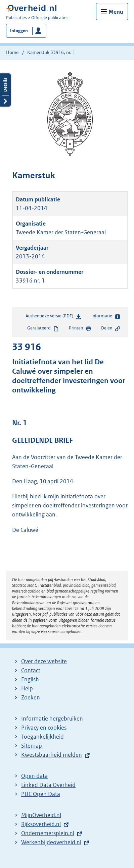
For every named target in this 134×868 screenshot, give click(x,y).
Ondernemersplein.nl (48, 833)
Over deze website (44, 661)
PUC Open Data (41, 794)
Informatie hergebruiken (52, 719)
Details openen (5, 90)
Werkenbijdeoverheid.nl (51, 842)
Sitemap (32, 746)
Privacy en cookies (44, 728)
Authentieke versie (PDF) (54, 317)
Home (12, 52)
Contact (31, 670)
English (30, 679)
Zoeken (31, 697)
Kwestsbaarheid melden (52, 755)
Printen (80, 328)
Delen (111, 328)
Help (27, 688)
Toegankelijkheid (42, 737)
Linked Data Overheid (48, 785)
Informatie (106, 316)
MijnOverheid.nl (41, 815)
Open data (34, 776)
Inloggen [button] (19, 31)
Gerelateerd (43, 328)
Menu (116, 12)
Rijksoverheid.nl (41, 824)
